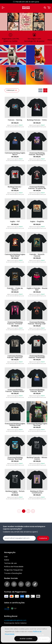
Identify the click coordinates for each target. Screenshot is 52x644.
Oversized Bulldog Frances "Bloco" (37, 391)
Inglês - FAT (15, 221)
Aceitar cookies (26, 639)
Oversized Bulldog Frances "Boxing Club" (37, 323)
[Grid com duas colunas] (45, 90)
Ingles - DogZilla (37, 221)
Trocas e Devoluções (13, 573)
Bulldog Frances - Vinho (37, 120)
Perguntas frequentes (13, 570)
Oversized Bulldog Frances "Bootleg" (15, 458)
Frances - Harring (15, 120)
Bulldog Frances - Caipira (15, 188)
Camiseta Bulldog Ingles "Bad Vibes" (15, 255)
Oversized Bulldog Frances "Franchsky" (37, 357)
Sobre (7, 560)
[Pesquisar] (45, 8)
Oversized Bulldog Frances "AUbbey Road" (15, 391)
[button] (3, 8)
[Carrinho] (49, 8)
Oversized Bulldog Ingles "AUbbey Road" (15, 424)
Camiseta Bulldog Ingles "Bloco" (15, 154)
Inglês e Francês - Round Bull (37, 289)
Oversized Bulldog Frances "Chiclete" (15, 323)
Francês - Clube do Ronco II (15, 289)
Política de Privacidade (14, 567)
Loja (6, 557)
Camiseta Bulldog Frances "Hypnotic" (15, 357)
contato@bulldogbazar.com (15, 620)
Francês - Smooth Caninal (37, 255)
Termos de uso (10, 563)
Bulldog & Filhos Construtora (37, 492)
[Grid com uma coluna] (40, 90)
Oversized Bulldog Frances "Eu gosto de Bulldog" (37, 188)
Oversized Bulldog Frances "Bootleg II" (37, 154)
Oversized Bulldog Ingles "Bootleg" (37, 424)
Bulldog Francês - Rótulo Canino (37, 458)
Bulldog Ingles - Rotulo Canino (15, 492)
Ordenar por (12, 90)
